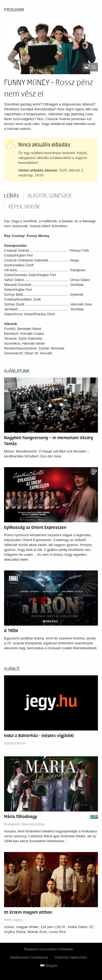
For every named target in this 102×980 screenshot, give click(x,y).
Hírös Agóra (13, 920)
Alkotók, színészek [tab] (50, 196)
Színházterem (15, 743)
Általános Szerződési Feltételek (48, 949)
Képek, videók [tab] (24, 207)
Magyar (49, 965)
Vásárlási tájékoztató (71, 957)
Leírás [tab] (12, 196)
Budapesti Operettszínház (24, 824)
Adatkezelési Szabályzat (29, 957)
